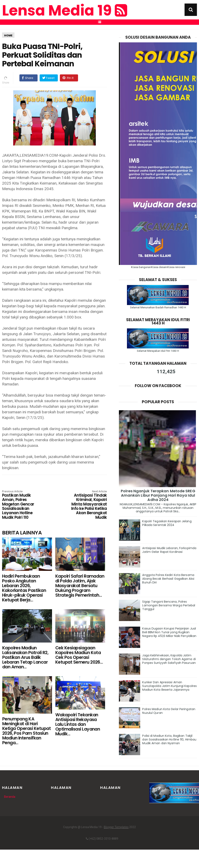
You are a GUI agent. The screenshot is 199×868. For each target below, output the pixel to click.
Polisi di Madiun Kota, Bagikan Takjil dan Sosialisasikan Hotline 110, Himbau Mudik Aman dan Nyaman (169, 739)
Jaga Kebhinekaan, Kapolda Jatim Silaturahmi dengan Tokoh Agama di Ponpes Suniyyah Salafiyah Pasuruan (169, 659)
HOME (8, 35)
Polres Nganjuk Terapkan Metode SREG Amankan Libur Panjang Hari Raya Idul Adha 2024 (158, 495)
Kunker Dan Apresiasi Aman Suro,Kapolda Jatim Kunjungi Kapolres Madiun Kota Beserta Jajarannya (169, 686)
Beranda (10, 797)
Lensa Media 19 (65, 11)
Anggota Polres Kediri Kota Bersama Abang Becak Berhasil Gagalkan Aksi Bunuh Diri (168, 579)
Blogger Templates (116, 827)
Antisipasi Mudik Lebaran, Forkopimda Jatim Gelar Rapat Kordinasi (169, 550)
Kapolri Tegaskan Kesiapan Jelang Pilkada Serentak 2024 (167, 523)
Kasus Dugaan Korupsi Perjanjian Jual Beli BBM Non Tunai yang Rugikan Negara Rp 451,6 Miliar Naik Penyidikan (169, 632)
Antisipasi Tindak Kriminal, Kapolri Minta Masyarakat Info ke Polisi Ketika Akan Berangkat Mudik (86, 505)
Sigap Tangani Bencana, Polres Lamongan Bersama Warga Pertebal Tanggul (169, 605)
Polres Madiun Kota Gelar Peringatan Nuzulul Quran (169, 711)
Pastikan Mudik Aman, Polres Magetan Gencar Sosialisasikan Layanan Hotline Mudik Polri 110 (23, 505)
